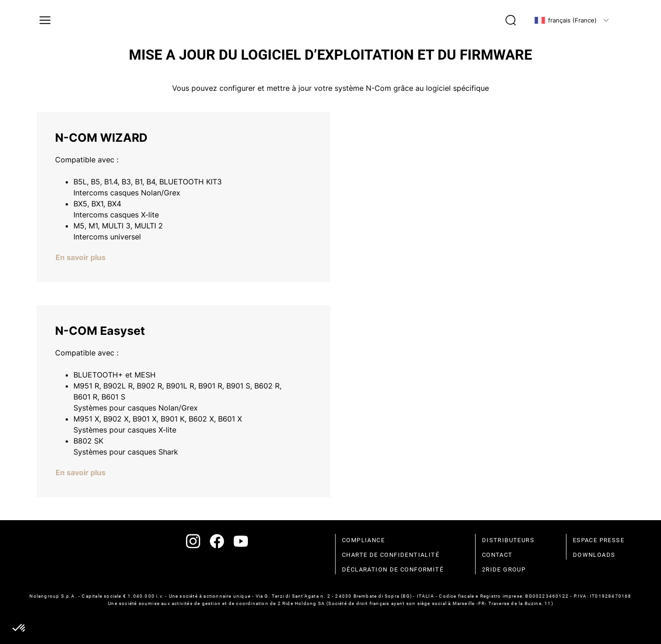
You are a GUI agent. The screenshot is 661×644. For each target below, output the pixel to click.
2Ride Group (504, 569)
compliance (363, 540)
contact (497, 555)
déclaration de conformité (393, 569)
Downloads (594, 555)
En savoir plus (81, 257)
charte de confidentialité (391, 555)
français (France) (566, 20)
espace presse (599, 540)
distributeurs (508, 540)
